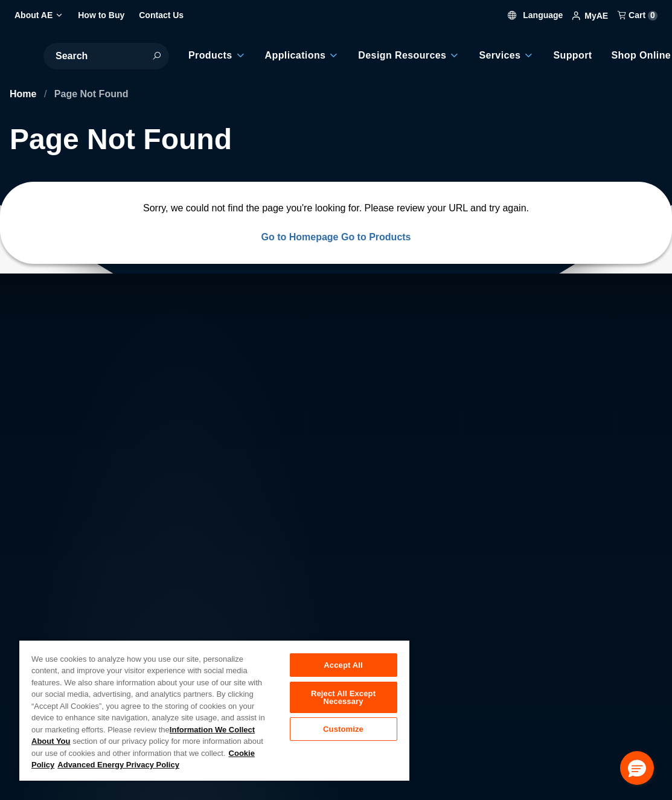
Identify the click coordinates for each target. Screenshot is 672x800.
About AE (104, 613)
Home (24, 94)
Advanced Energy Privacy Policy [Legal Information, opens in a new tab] (118, 765)
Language (536, 15)
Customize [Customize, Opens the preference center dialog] (343, 732)
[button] (637, 768)
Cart (638, 15)
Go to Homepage (299, 237)
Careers (204, 613)
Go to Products (376, 237)
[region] (214, 710)
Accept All (343, 665)
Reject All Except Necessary (343, 699)
